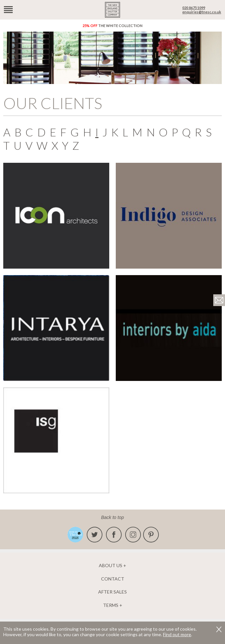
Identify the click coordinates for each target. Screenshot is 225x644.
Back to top (112, 517)
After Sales (112, 592)
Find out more (177, 634)
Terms (111, 605)
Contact (113, 579)
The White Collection (112, 26)
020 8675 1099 (194, 8)
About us (111, 566)
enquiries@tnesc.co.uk (202, 12)
